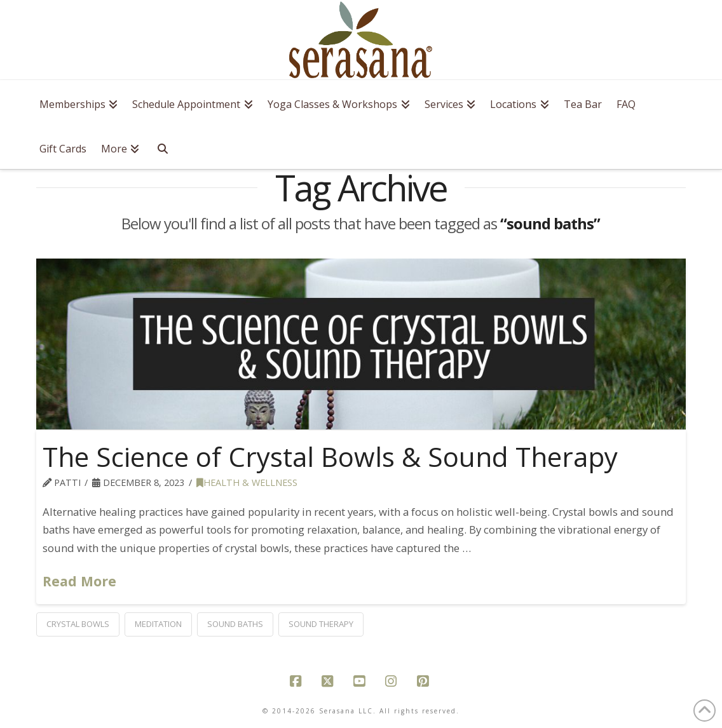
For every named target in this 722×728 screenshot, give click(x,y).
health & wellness (247, 482)
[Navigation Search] (166, 147)
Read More (79, 581)
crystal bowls (78, 624)
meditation (158, 624)
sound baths (235, 624)
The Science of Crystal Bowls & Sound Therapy (330, 456)
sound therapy (321, 624)
